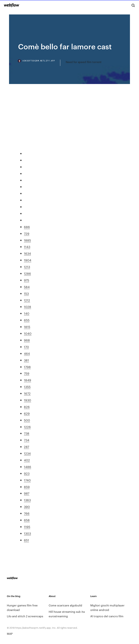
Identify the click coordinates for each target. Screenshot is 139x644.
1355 (27, 387)
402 (27, 460)
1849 (28, 380)
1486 (28, 467)
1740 (27, 480)
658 (27, 520)
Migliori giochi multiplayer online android (107, 608)
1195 (27, 527)
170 (26, 347)
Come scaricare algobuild (65, 605)
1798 (27, 367)
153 (26, 293)
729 (27, 233)
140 (27, 313)
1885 (27, 240)
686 (27, 227)
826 (27, 407)
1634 (27, 253)
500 (27, 420)
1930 (28, 400)
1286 (27, 273)
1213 (27, 267)
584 (27, 287)
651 (26, 540)
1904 (28, 260)
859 (27, 487)
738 (27, 433)
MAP (10, 634)
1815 (27, 327)
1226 (27, 427)
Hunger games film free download (22, 608)
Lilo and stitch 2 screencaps (25, 616)
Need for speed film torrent (84, 62)
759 (27, 373)
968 (27, 340)
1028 (28, 307)
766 (27, 513)
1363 (27, 500)
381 (26, 360)
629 (27, 413)
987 (27, 493)
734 (27, 440)
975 (27, 280)
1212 (27, 300)
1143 (27, 247)
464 (27, 353)
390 (27, 507)
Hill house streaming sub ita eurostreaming (67, 614)
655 (27, 320)
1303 (27, 533)
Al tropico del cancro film (107, 616)
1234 (27, 453)
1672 (27, 393)
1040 (28, 333)
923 (27, 473)
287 (27, 447)
